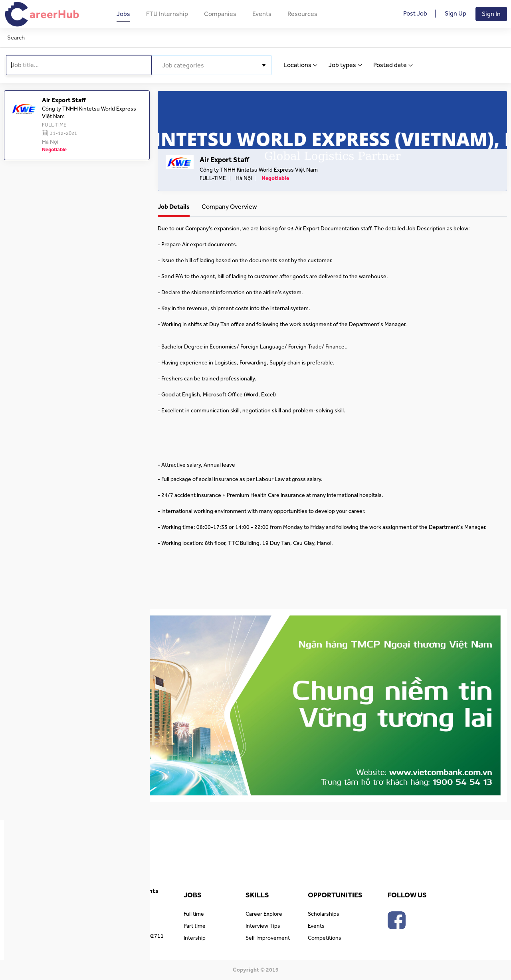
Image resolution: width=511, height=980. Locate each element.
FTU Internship (167, 14)
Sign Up (456, 14)
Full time (194, 914)
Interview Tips (263, 926)
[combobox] (212, 65)
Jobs (123, 14)
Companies (220, 14)
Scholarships (324, 914)
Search (16, 38)
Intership (195, 938)
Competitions (325, 938)
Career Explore (264, 914)
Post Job (415, 14)
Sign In (491, 14)
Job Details (174, 207)
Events (262, 14)
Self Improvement (268, 938)
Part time (195, 926)
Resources (302, 14)
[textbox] (212, 65)
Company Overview (229, 207)
